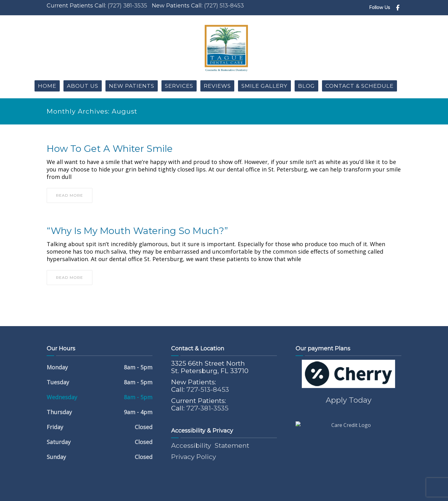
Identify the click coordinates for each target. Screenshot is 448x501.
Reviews (217, 86)
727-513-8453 (208, 389)
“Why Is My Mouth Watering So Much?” (137, 231)
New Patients (132, 86)
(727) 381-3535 (127, 6)
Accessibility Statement (210, 445)
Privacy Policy (194, 457)
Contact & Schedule (359, 86)
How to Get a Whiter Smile (110, 149)
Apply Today (349, 400)
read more (70, 195)
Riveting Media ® (272, 492)
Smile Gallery (264, 86)
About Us (83, 86)
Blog (306, 86)
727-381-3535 (207, 408)
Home (47, 86)
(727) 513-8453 (224, 6)
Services (179, 86)
